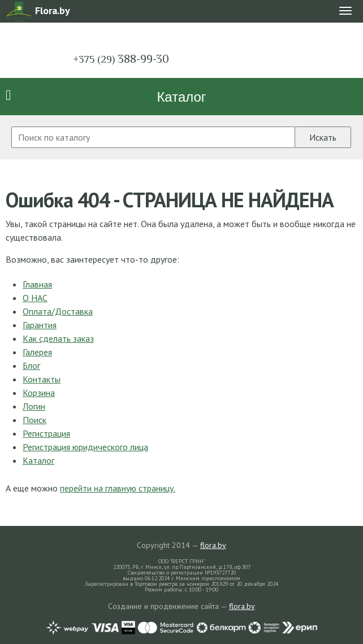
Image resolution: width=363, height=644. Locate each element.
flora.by (213, 545)
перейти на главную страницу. (118, 488)
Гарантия (40, 325)
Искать (323, 137)
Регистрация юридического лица (85, 447)
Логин (34, 406)
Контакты (42, 379)
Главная (37, 284)
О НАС (35, 298)
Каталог (181, 97)
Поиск (34, 420)
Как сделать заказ (58, 338)
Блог (31, 365)
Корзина (39, 393)
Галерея (37, 352)
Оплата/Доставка (58, 311)
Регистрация (46, 433)
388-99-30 (121, 59)
